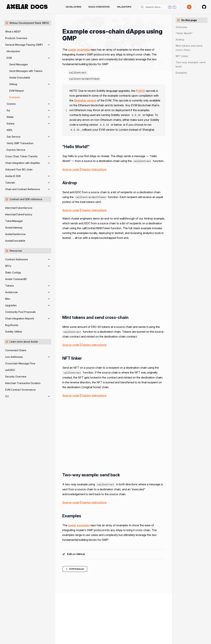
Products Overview (16, 38)
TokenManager (14, 221)
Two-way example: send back (191, 64)
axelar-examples (79, 50)
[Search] (159, 7)
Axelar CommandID (16, 279)
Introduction (13, 51)
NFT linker (182, 56)
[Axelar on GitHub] (204, 7)
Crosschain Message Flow (20, 363)
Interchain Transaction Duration (23, 383)
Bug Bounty (12, 325)
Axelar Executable (20, 78)
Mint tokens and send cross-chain (189, 48)
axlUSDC (10, 370)
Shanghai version (85, 100)
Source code (71, 169)
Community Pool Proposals (20, 312)
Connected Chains (16, 350)
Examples (15, 97)
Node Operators (99, 7)
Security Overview (16, 377)
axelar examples (79, 525)
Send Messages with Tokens (26, 71)
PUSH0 (140, 91)
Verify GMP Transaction (20, 143)
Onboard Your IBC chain (19, 169)
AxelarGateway (14, 228)
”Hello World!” (184, 33)
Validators (124, 7)
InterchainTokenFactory (19, 214)
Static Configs (13, 272)
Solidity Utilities (14, 332)
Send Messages (19, 64)
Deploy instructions (94, 169)
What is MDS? (13, 32)
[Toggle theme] (191, 7)
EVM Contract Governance (20, 390)
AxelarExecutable (15, 241)
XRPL (10, 130)
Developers (74, 7)
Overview (181, 27)
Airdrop (180, 39)
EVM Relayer (17, 91)
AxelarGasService (15, 234)
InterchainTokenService (19, 208)
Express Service (16, 150)
